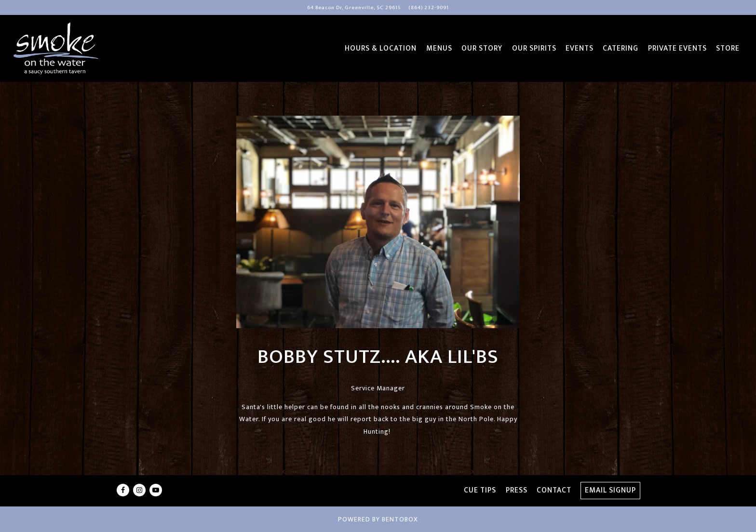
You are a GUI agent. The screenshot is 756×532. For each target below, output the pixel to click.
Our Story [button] (482, 48)
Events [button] (580, 48)
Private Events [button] (677, 48)
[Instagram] (139, 490)
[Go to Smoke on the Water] (354, 8)
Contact (554, 490)
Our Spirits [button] (534, 48)
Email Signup (610, 490)
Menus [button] (439, 48)
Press (517, 490)
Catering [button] (621, 48)
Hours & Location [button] (381, 48)
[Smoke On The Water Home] (56, 48)
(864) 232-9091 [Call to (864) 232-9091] (429, 7)
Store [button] (728, 48)
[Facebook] (123, 490)
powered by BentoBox (378, 519)
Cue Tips (480, 490)
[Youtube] (156, 490)
